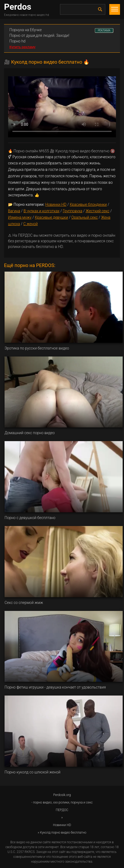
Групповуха (72, 211)
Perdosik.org (62, 795)
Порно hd (17, 41)
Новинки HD (56, 204)
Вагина (14, 211)
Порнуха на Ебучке (26, 30)
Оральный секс (84, 217)
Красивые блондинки (88, 204)
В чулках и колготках (42, 211)
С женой (31, 224)
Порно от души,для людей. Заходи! (39, 35)
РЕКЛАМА (104, 30)
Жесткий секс (97, 211)
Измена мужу (20, 217)
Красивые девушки (51, 217)
